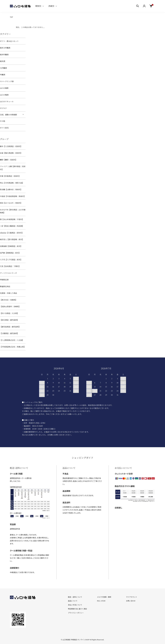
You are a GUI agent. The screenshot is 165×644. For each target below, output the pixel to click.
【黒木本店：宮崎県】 (8, 300)
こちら (18, 481)
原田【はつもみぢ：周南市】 (11, 203)
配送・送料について (75, 597)
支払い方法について (75, 605)
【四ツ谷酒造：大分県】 (9, 313)
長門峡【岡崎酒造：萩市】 (10, 253)
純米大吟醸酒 (5, 48)
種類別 (38, 6)
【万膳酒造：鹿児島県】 (9, 333)
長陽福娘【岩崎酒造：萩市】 (11, 246)
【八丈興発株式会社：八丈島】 (12, 340)
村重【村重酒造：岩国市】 (10, 176)
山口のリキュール (7, 101)
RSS (98, 601)
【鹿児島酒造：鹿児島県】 (10, 327)
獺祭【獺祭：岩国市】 (8, 160)
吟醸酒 (3, 75)
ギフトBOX (4, 128)
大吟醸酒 (3, 68)
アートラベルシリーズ (8, 273)
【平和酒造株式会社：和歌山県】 (13, 347)
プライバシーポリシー (76, 613)
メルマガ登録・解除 (104, 597)
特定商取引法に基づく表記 (77, 609)
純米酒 (3, 61)
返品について (73, 601)
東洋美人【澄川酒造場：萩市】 (12, 239)
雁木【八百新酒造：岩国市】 (11, 146)
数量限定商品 (5, 286)
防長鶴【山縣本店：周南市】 (11, 189)
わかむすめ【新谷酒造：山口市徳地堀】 (13, 211)
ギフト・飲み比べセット (9, 41)
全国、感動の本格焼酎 (8, 115)
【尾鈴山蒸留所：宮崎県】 (10, 306)
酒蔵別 (51, 6)
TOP (11, 17)
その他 (3, 121)
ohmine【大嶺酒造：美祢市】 (12, 233)
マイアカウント (132, 597)
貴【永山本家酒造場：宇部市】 (12, 219)
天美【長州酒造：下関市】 (10, 266)
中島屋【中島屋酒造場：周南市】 (13, 196)
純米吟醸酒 (4, 55)
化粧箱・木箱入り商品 (8, 293)
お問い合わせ (131, 601)
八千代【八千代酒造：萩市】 (11, 260)
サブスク (3, 108)
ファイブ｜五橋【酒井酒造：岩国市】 (13, 168)
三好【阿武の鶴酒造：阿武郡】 (12, 226)
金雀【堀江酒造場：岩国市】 (11, 153)
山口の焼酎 (4, 88)
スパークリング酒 (7, 81)
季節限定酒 (4, 280)
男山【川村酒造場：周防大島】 (12, 183)
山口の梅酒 (4, 95)
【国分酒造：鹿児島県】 (9, 320)
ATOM (103, 601)
